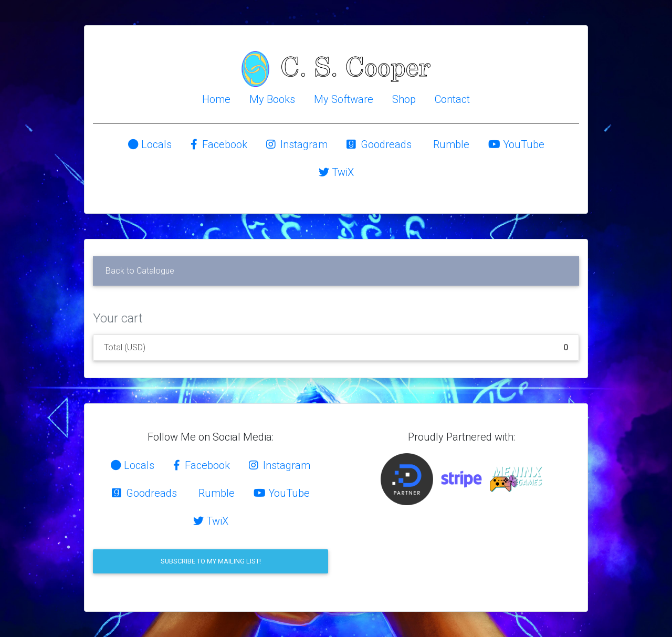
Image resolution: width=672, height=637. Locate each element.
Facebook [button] (219, 144)
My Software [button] (344, 99)
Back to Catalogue (140, 271)
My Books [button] (272, 99)
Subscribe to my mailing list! (211, 561)
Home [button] (216, 99)
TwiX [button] (336, 172)
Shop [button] (404, 99)
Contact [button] (452, 99)
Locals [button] (150, 144)
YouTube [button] (516, 144)
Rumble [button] (450, 144)
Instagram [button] (297, 144)
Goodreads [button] (379, 144)
